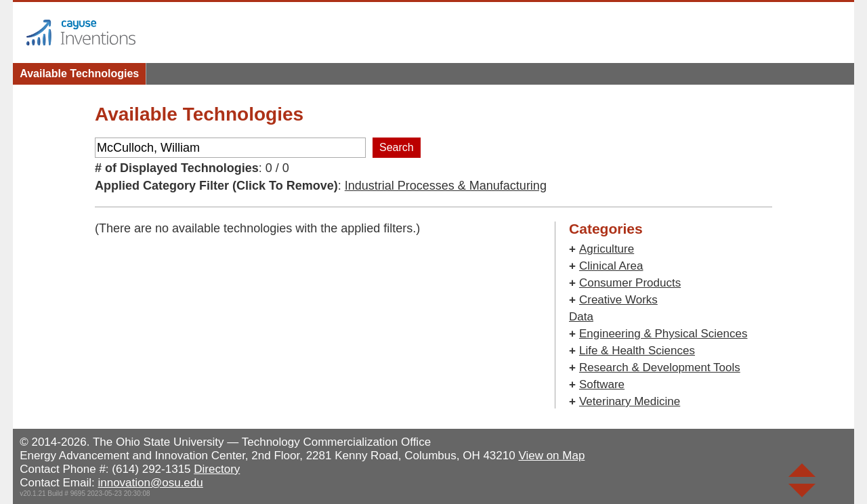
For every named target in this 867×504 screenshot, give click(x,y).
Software (602, 384)
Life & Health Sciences (637, 351)
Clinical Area (611, 266)
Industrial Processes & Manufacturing (446, 186)
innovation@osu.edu (150, 483)
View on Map (551, 456)
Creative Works (618, 300)
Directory (217, 469)
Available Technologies (79, 73)
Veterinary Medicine (630, 401)
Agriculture (607, 249)
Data (581, 317)
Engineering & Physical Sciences (663, 334)
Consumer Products (630, 283)
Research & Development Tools (660, 367)
